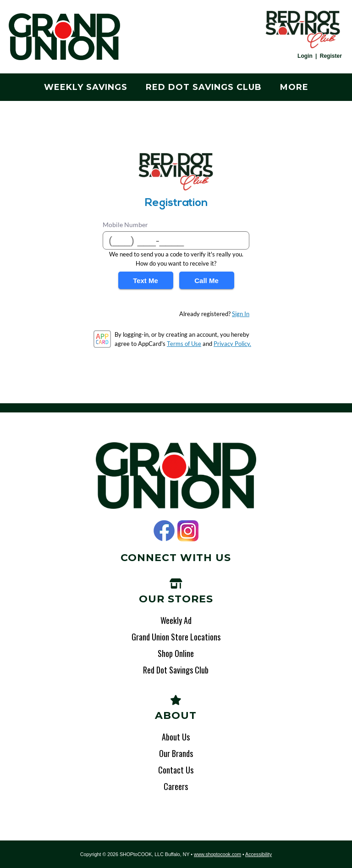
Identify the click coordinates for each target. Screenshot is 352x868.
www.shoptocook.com (217, 854)
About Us (176, 737)
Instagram (188, 531)
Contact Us (176, 770)
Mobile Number (125, 225)
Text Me (146, 281)
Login (305, 56)
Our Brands (176, 753)
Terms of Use (184, 344)
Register (331, 56)
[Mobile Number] (176, 240)
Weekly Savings (86, 87)
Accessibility (258, 854)
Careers (176, 786)
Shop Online (176, 653)
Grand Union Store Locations (176, 637)
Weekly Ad (176, 620)
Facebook (164, 531)
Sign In (241, 314)
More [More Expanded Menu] (294, 87)
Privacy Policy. (232, 344)
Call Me (206, 281)
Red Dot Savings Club (204, 87)
